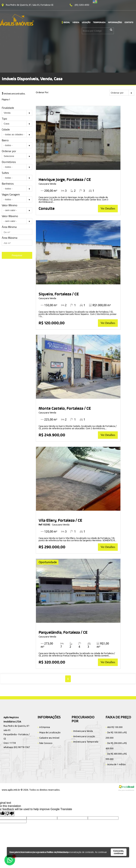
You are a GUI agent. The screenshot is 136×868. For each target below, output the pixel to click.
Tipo (4, 119)
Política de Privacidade (57, 852)
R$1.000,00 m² (100, 305)
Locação (86, 22)
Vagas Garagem (11, 194)
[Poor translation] (10, 814)
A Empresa (44, 727)
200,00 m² (49, 191)
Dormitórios (9, 162)
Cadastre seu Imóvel (48, 738)
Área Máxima (10, 238)
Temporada (99, 22)
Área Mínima (9, 227)
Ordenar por (9, 151)
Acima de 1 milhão (116, 764)
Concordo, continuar (119, 852)
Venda (76, 22)
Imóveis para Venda (82, 731)
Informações (115, 22)
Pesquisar (17, 255)
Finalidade (8, 108)
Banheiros (8, 184)
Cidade (6, 129)
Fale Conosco (45, 743)
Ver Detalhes (108, 208)
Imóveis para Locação (83, 736)
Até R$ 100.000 (114, 727)
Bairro (5, 140)
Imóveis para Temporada (85, 742)
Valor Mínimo (10, 205)
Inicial (67, 22)
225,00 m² (49, 419)
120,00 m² (49, 531)
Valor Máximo (10, 216)
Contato (129, 22)
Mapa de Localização (49, 732)
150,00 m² (49, 305)
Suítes (5, 173)
